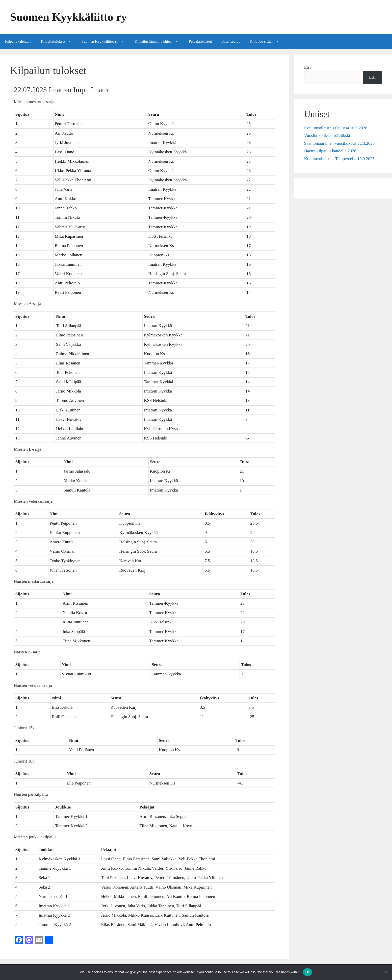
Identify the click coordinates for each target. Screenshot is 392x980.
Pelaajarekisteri (200, 41)
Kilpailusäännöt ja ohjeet (159, 41)
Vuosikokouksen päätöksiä (327, 136)
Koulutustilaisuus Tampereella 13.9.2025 (339, 159)
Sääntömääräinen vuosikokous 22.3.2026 (339, 143)
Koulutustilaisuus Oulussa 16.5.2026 (336, 128)
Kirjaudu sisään (267, 41)
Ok (308, 972)
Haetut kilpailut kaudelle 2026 (330, 151)
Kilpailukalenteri (18, 41)
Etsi (307, 67)
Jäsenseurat (231, 41)
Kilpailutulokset (59, 41)
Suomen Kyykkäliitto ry (69, 17)
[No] (386, 972)
